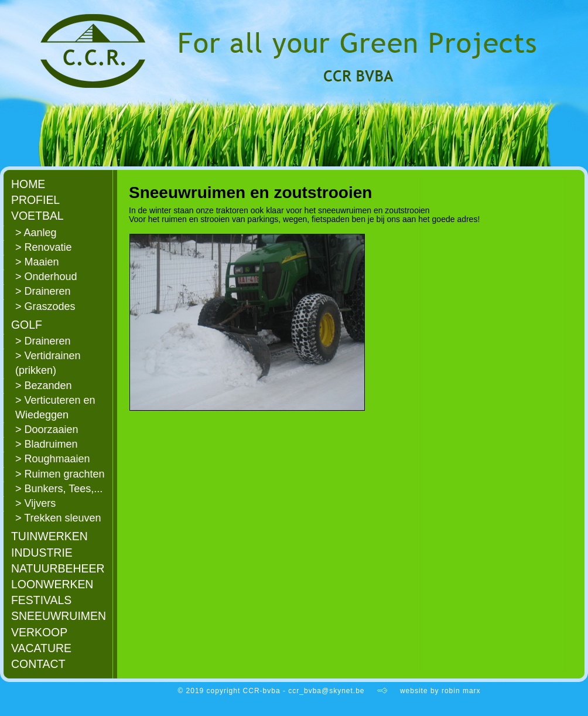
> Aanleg (36, 233)
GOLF (27, 325)
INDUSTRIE (42, 553)
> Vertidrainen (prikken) (48, 363)
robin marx (461, 691)
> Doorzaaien (47, 429)
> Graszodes (45, 306)
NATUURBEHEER (58, 568)
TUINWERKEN (49, 536)
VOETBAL (37, 216)
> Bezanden (44, 386)
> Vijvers (35, 503)
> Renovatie (44, 247)
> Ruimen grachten (60, 474)
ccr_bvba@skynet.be (326, 691)
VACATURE (41, 648)
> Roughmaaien (53, 459)
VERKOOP (39, 632)
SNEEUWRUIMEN (59, 616)
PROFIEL (35, 200)
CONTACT (38, 664)
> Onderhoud (46, 277)
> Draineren (43, 291)
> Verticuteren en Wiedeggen (55, 408)
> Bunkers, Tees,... (59, 489)
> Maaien (37, 262)
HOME (28, 184)
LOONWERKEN (52, 584)
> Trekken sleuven (58, 518)
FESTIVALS (41, 600)
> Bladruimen (47, 444)
